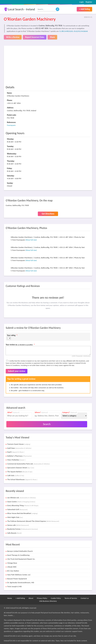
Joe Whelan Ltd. (21, 498)
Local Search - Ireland (21, 9)
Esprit (16, 452)
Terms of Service (71, 598)
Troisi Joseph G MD (14, 586)
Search (47, 424)
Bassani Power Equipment (17, 579)
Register (89, 2)
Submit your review (17, 371)
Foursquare (11, 125)
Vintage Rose (12, 563)
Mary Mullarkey (16, 460)
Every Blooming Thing (23, 505)
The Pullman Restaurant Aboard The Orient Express (33, 521)
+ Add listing (84, 9)
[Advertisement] (48, 66)
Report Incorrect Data (35, 37)
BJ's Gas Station (13, 571)
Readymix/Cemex (22, 529)
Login (82, 2)
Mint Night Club (15, 517)
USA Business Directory (48, 601)
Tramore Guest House (19, 444)
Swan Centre (21, 502)
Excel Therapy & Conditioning (18, 555)
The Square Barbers (20, 472)
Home (10, 598)
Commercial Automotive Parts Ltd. (28, 464)
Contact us (85, 598)
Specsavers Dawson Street (21, 468)
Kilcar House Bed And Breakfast (22, 513)
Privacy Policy (42, 598)
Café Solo (16, 475)
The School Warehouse (22, 479)
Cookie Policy (56, 598)
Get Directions (48, 214)
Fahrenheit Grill (17, 509)
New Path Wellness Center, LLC (19, 575)
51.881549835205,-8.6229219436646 (73, 31)
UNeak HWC (12, 567)
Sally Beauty (14, 533)
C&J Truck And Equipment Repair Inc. (21, 559)
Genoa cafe (18, 525)
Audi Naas (19, 448)
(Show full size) (31, 240)
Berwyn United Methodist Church (20, 551)
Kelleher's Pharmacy (19, 456)
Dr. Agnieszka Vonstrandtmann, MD (21, 583)
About (31, 598)
